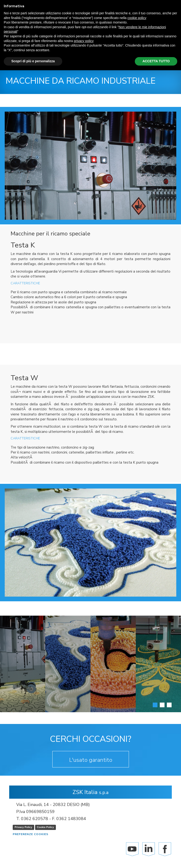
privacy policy (84, 41)
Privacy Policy (23, 827)
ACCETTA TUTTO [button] (156, 61)
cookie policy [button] (137, 18)
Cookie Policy (45, 827)
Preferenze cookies (31, 834)
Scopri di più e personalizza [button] (33, 61)
